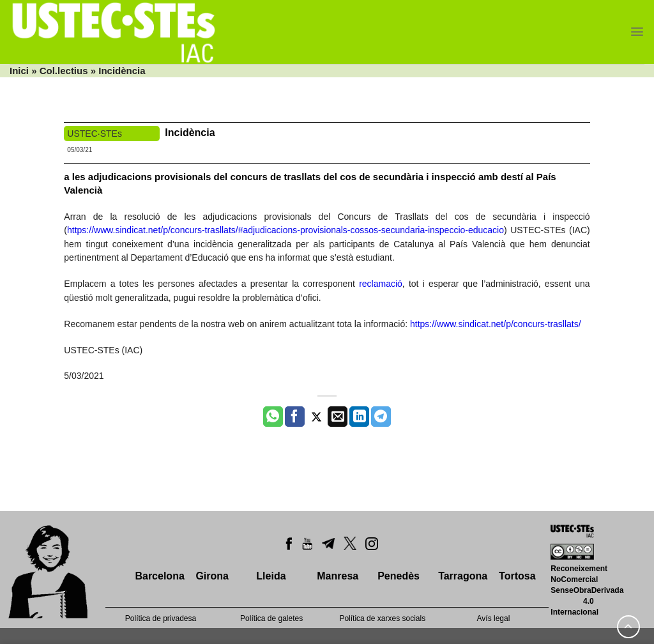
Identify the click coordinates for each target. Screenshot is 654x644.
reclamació (381, 284)
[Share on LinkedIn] (359, 417)
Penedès (399, 576)
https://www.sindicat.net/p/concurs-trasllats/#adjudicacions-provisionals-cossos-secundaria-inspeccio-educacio (285, 230)
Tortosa (517, 576)
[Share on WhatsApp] (273, 417)
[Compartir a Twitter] (316, 417)
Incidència (190, 133)
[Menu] (637, 32)
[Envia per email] (338, 417)
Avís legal (494, 618)
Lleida (271, 576)
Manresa (338, 576)
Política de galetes (271, 618)
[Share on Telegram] (381, 417)
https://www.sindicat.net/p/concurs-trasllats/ (496, 324)
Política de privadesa (161, 618)
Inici (19, 71)
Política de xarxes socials (382, 618)
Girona (212, 576)
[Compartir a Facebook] (295, 417)
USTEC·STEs (95, 134)
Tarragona (463, 576)
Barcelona (159, 576)
